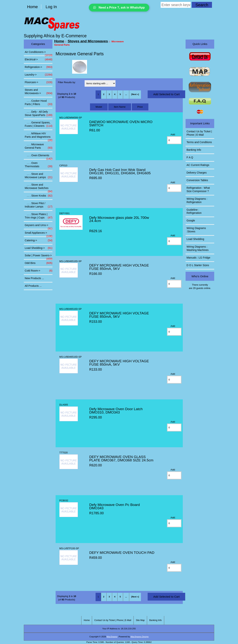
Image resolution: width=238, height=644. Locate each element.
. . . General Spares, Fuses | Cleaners (39, 124)
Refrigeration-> (39, 67)
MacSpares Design (140, 637)
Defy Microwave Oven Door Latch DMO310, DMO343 (116, 411)
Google (191, 220)
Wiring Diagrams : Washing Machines (197, 248)
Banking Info (194, 150)
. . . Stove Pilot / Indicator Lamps (39, 205)
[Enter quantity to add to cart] (174, 140)
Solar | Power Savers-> (39, 256)
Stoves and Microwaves (88, 41)
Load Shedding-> (39, 248)
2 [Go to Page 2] (104, 94)
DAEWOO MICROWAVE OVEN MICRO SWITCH (121, 124)
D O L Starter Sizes (198, 265)
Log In (51, 7)
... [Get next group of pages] (126, 94)
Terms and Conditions (199, 142)
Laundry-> (39, 75)
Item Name (120, 107)
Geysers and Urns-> (39, 226)
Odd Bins (39, 263)
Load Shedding (195, 239)
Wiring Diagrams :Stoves (196, 230)
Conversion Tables (197, 180)
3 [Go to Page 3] (109, 94)
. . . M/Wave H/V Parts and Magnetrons (39, 136)
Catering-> (39, 241)
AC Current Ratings (198, 165)
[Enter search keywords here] (176, 5)
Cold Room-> (39, 271)
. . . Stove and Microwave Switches (39, 187)
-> (39, 92)
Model (99, 107)
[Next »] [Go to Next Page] (135, 94)
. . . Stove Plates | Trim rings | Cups (39, 216)
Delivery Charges (197, 173)
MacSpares (112, 637)
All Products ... (33, 286)
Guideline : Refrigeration (194, 211)
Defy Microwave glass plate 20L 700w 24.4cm (119, 219)
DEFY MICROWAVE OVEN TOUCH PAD (122, 553)
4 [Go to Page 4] (115, 94)
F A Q (190, 157)
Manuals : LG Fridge (198, 258)
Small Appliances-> (39, 234)
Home (32, 7)
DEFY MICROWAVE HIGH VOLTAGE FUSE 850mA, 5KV (119, 267)
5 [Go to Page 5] (120, 94)
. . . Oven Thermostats (39, 165)
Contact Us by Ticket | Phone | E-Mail (199, 133)
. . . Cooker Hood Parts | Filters (39, 103)
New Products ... (34, 278)
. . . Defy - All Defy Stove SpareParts (39, 114)
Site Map (140, 620)
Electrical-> (39, 60)
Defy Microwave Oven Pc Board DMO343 (115, 506)
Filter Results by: (67, 82)
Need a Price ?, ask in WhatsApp (119, 8)
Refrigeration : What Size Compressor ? (198, 189)
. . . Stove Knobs (39, 196)
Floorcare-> (39, 82)
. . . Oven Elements (39, 156)
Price (140, 107)
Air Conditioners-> (39, 53)
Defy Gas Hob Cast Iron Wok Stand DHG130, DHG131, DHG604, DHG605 (120, 171)
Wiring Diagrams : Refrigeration (197, 200)
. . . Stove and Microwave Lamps (39, 176)
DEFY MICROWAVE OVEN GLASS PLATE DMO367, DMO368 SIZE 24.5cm (121, 459)
